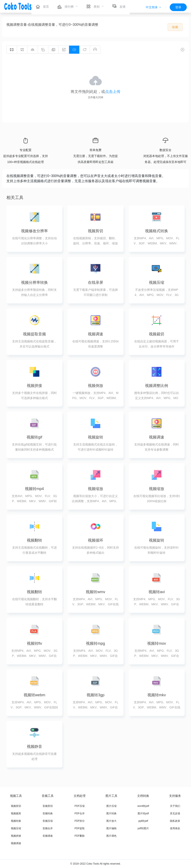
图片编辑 (111, 828)
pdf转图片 (143, 828)
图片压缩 (111, 806)
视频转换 (16, 821)
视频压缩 (16, 828)
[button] (154, 7)
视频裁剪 (16, 813)
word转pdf (143, 806)
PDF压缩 (80, 806)
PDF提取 (80, 828)
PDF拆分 (80, 821)
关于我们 (175, 806)
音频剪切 (48, 806)
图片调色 (111, 836)
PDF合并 (80, 813)
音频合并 (48, 828)
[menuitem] (42, 6)
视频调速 (16, 843)
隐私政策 (175, 821)
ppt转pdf (143, 821)
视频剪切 (16, 806)
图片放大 (111, 821)
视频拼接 (16, 836)
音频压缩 (48, 821)
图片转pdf (143, 813)
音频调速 (48, 836)
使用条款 (175, 828)
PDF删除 (80, 836)
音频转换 (48, 813)
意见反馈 (175, 813)
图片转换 (111, 813)
